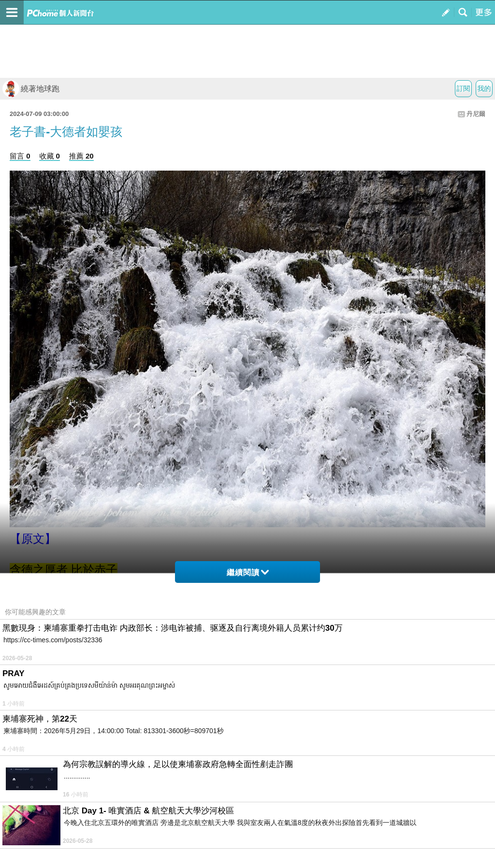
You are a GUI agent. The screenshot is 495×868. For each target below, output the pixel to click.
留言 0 (20, 156)
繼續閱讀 (248, 572)
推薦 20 (81, 156)
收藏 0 (50, 156)
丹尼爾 (476, 114)
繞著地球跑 (31, 89)
